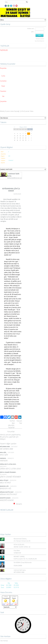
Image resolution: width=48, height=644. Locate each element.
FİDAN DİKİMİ (18, 566)
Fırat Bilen (17, 551)
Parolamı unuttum (40, 39)
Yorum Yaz (19, 422)
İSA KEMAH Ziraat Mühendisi (23, 562)
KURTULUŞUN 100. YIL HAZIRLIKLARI (25, 559)
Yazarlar (11, 427)
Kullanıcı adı (30, 29)
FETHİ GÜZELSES (19, 545)
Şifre (32, 32)
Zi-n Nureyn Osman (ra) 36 (22, 541)
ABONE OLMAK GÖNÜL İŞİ (22, 547)
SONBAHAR (17, 553)
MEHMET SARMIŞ (19, 557)
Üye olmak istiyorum (39, 41)
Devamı (18, 504)
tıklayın (3, 439)
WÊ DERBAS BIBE (19, 572)
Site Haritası (4, 641)
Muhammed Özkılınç (20, 539)
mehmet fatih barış (20, 570)
